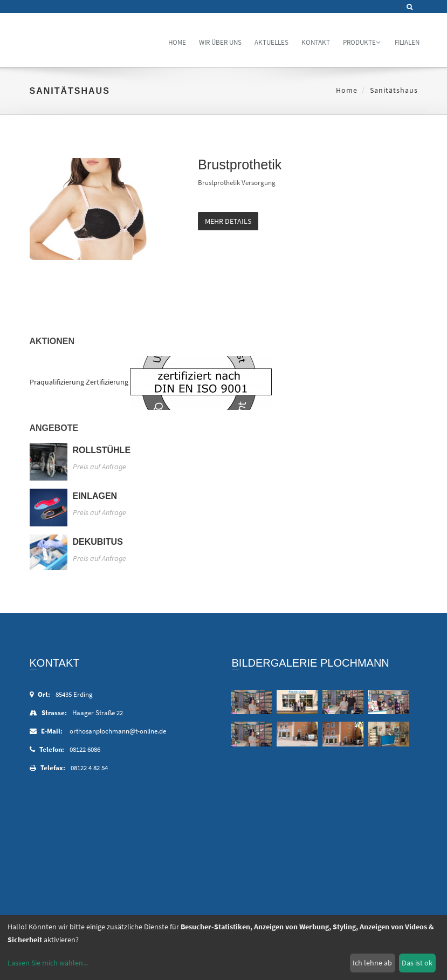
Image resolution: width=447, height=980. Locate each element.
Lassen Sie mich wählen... (48, 963)
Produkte (362, 42)
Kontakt (316, 42)
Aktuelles (271, 42)
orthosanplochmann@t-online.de (118, 731)
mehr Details (228, 221)
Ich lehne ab (372, 963)
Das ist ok (417, 963)
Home (177, 42)
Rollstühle (102, 450)
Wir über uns (220, 42)
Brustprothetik (240, 165)
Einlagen (95, 496)
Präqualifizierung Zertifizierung (79, 382)
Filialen (407, 42)
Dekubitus (98, 542)
